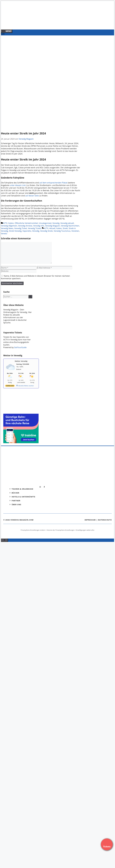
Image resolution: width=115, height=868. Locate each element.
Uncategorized (45, 223)
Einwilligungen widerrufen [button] (85, 530)
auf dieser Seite (32, 196)
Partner (16, 501)
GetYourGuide (20, 347)
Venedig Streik (46, 231)
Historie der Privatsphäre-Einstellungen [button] (61, 530)
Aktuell (52, 228)
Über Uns (16, 505)
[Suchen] (30, 297)
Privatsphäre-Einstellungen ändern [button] (33, 530)
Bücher (15, 493)
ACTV (5, 223)
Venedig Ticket (21, 228)
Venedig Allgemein (9, 226)
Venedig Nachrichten (70, 226)
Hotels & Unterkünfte (23, 497)
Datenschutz (105, 520)
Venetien (75, 231)
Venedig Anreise (25, 226)
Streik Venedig (15, 231)
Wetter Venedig (21, 361)
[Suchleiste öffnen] (3, 34)
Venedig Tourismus (62, 231)
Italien (11, 223)
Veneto (4, 234)
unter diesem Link (18, 185)
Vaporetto (27, 231)
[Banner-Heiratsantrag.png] (48, 25)
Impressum (90, 520)
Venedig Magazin (53, 226)
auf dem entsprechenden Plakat (53, 183)
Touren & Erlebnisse (22, 489)
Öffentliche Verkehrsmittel (26, 223)
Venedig (56, 223)
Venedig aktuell (67, 223)
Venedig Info (39, 226)
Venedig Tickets (35, 228)
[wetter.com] (10, 386)
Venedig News (7, 228)
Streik (65, 228)
